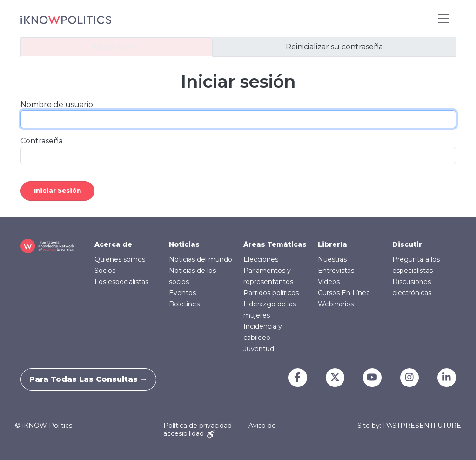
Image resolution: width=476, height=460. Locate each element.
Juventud (259, 349)
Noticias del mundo (201, 259)
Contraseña (42, 141)
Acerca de (113, 244)
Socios (105, 271)
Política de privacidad (198, 426)
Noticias (184, 244)
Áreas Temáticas (275, 244)
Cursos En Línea (344, 293)
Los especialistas (121, 282)
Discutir (407, 244)
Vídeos (329, 282)
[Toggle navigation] (443, 19)
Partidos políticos (271, 293)
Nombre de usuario (57, 105)
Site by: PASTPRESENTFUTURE (409, 426)
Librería (332, 244)
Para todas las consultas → (94, 379)
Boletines (184, 304)
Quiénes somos (120, 259)
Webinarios (336, 304)
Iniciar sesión (117, 47)
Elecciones (261, 259)
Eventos (182, 293)
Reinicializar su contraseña (334, 47)
